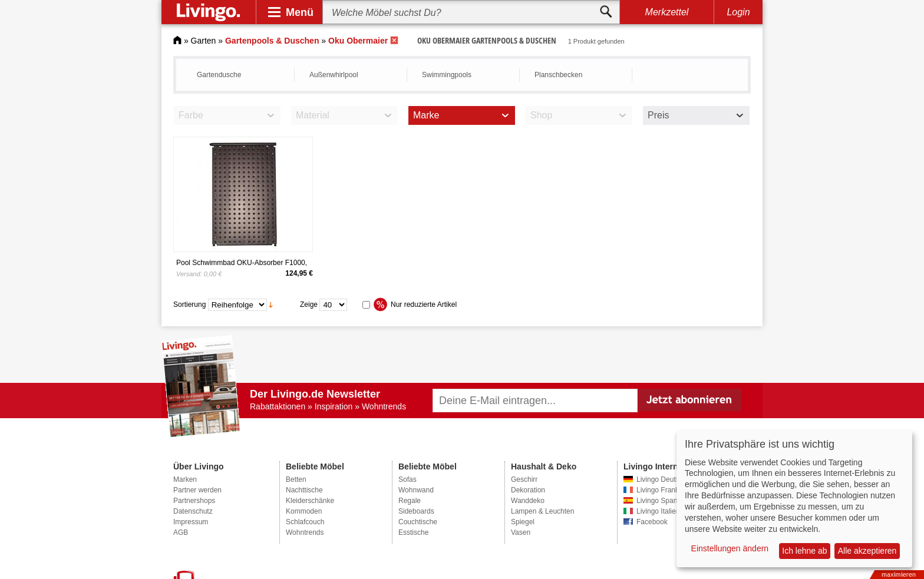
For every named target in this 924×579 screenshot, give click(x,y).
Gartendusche (219, 75)
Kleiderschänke (310, 501)
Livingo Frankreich (665, 490)
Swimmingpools (447, 75)
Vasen (521, 532)
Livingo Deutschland (668, 479)
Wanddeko (528, 501)
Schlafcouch (305, 522)
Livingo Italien (658, 511)
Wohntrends (305, 532)
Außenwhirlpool (334, 75)
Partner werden (197, 490)
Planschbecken (558, 75)
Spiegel (523, 522)
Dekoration (528, 490)
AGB (181, 532)
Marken (185, 479)
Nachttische (304, 490)
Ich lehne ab (804, 551)
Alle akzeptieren (867, 551)
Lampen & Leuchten (542, 511)
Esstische (413, 532)
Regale (410, 501)
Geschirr (524, 479)
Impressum (191, 522)
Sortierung (189, 305)
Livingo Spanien (661, 501)
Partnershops (194, 501)
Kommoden (304, 511)
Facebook (652, 522)
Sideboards (416, 511)
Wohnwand (416, 490)
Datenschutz (193, 511)
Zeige (309, 305)
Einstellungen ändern (730, 548)
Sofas (407, 479)
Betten (296, 479)
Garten (204, 41)
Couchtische (418, 522)
